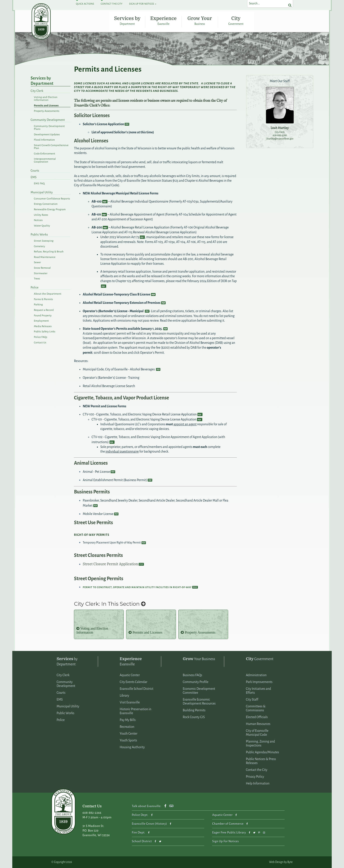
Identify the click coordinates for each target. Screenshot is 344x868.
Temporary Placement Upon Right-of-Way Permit (112, 543)
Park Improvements (259, 682)
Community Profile (196, 682)
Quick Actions (85, 4)
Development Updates (47, 135)
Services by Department (127, 20)
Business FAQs (192, 675)
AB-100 (97, 201)
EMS (34, 177)
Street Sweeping (44, 241)
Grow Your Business (200, 20)
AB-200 (97, 227)
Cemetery (40, 246)
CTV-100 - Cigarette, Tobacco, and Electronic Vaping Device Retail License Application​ (140, 414)
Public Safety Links (45, 332)
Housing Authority (132, 747)
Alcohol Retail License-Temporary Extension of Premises (122, 303)
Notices (38, 220)
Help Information (258, 784)
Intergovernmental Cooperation (45, 160)
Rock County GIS (194, 717)
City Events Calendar (134, 682)
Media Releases (43, 326)
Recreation (127, 727)
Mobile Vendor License (98, 514)
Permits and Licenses (46, 106)
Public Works (39, 235)
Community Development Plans (49, 128)
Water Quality (42, 226)
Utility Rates (41, 215)
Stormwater (41, 273)
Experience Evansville (163, 20)
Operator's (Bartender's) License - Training (111, 378)
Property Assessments (47, 111)
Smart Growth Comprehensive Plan (51, 147)
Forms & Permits (44, 299)
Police (35, 288)
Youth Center (129, 734)
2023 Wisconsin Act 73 (124, 237)
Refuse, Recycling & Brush (49, 252)
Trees (37, 279)
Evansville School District (137, 689)
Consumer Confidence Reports (52, 199)
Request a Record (44, 310)
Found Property (43, 316)
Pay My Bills (128, 720)
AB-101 (96, 214)
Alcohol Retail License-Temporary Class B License (116, 294)
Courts (35, 171)
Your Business (199, 659)
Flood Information (44, 140)
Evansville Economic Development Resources (199, 702)
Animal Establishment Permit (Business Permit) (115, 480)
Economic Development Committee (199, 691)
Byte (290, 862)
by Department (67, 661)
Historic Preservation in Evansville (136, 711)
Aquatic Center (130, 675)
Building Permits (194, 710)
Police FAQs (41, 337)
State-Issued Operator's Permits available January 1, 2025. (123, 329)
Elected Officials (257, 717)
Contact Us (40, 343)
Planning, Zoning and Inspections (260, 744)
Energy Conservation (46, 204)
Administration (256, 675)
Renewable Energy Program (50, 209)
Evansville (131, 661)
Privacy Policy (255, 777)
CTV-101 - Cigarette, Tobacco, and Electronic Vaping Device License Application (144, 419)
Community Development (48, 120)
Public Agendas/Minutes (262, 752)
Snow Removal (42, 268)
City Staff (252, 700)
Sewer (38, 262)
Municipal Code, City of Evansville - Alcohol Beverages (119, 369)
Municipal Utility (42, 192)
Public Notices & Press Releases (261, 761)
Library (125, 696)
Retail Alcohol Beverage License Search (109, 386)
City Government (236, 20)
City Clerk (37, 91)
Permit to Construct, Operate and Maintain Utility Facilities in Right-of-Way (137, 587)
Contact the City (257, 770)
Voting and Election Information (46, 99)
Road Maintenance (45, 257)
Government (260, 659)
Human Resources (258, 724)
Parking (38, 305)
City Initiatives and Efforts (259, 691)
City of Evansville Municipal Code (257, 733)
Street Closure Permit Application (110, 564)
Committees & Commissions (256, 709)
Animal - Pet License (96, 472)
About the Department (48, 294)
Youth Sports (128, 741)
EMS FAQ (39, 184)
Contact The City (112, 4)
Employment (41, 321)
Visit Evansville (130, 703)
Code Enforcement (45, 154)
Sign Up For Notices (142, 4)
